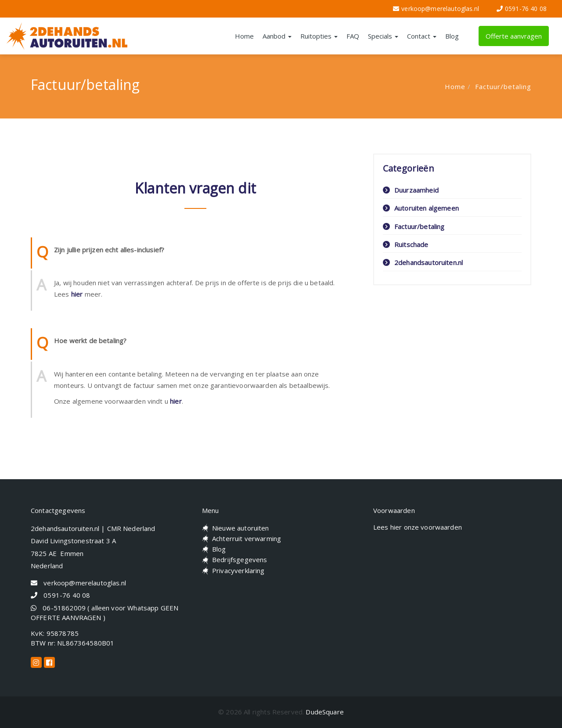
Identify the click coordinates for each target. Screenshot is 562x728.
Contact (422, 36)
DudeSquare (325, 712)
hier (77, 294)
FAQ (353, 36)
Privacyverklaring (238, 570)
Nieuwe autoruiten (241, 528)
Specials (383, 36)
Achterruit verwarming (247, 538)
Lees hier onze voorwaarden (418, 527)
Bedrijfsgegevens (240, 559)
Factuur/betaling (503, 86)
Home (244, 36)
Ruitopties (319, 36)
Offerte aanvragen (514, 36)
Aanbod (277, 36)
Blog (452, 36)
